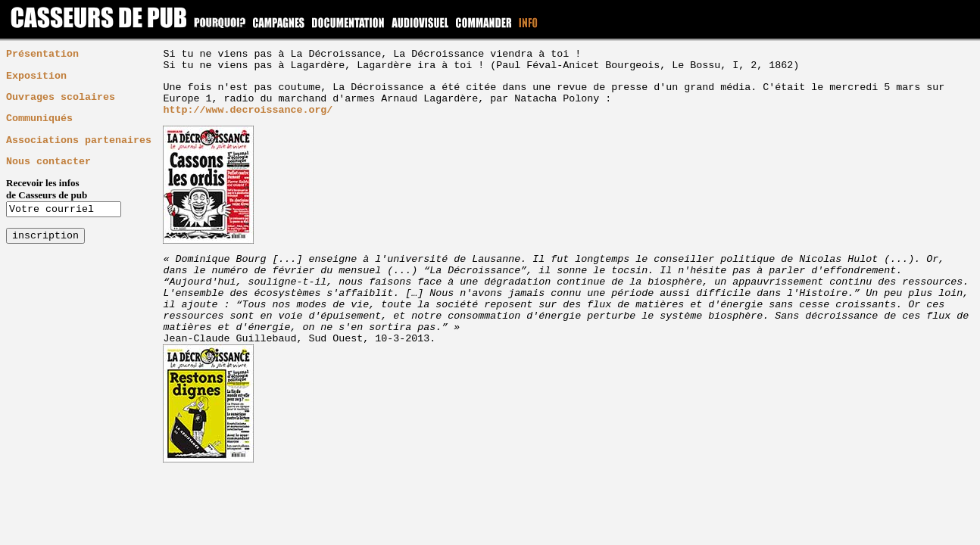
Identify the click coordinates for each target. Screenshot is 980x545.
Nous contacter (48, 162)
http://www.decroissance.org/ (248, 110)
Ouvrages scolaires (61, 97)
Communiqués (39, 118)
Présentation (42, 54)
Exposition (36, 76)
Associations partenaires (79, 140)
